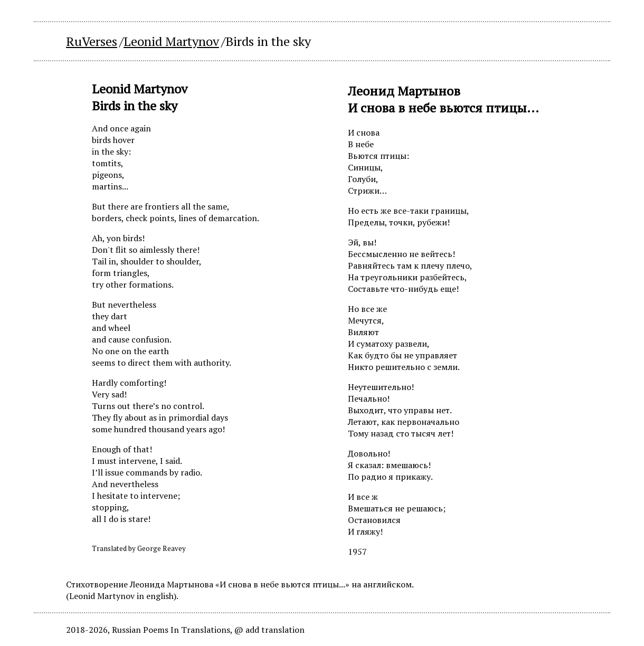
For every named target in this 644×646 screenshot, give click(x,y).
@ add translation (269, 630)
